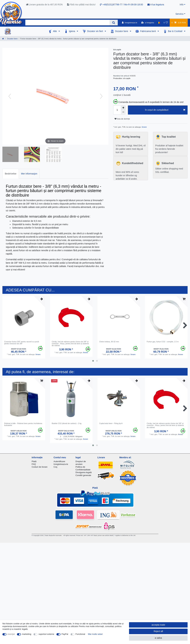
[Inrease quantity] (123, 108)
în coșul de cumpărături (165, 110)
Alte (55, 31)
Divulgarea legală (84, 472)
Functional (80, 634)
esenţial (11, 634)
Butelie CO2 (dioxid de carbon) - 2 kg (67, 423)
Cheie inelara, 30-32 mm (109, 342)
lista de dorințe (122, 119)
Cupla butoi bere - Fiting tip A (111, 423)
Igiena (72, 31)
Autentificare (59, 461)
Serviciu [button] (180, 14)
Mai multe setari (95, 634)
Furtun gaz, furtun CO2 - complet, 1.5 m (163, 342)
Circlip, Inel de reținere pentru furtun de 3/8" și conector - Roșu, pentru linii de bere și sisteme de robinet (70, 344)
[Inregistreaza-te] (130, 23)
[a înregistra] (148, 23)
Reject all (158, 631)
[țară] (159, 23)
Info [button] (182, 5)
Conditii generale (83, 475)
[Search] (114, 23)
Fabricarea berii (148, 31)
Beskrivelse (11, 174)
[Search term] (67, 23)
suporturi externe (46, 634)
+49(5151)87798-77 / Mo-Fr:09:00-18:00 (121, 5)
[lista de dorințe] (166, 23)
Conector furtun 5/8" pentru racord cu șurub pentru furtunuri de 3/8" (22, 343)
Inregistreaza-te (61, 464)
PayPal (65, 634)
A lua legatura (156, 5)
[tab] (11, 174)
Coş (55, 467)
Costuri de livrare (40, 467)
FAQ (34, 464)
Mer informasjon (29, 174)
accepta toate (158, 625)
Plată (34, 461)
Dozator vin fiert (95, 31)
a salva (158, 638)
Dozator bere (122, 31)
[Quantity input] (117, 110)
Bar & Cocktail (175, 31)
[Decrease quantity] (123, 112)
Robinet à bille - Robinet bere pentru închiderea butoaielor (23, 424)
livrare (144, 127)
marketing (27, 634)
